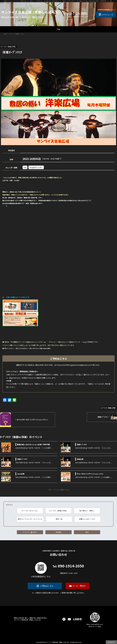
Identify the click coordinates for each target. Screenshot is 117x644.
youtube (69, 619)
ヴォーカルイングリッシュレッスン (90, 474)
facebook (64, 619)
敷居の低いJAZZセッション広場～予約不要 (33, 444)
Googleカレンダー (36, 167)
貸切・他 (59, 519)
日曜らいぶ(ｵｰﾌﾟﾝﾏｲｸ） (87, 519)
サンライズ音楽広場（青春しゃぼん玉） (31, 12)
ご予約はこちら (47, 586)
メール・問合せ (79, 586)
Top (58, 29)
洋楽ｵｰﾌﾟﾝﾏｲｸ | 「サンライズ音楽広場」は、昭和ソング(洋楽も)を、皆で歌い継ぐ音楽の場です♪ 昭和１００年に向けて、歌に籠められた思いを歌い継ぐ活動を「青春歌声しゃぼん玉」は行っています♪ (57, 1)
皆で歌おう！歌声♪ (87, 511)
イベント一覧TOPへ (30, 532)
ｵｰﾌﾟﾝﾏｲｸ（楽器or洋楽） (59, 511)
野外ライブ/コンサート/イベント (30, 519)
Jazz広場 (21, 474)
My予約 (58, 532)
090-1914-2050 (77, 14)
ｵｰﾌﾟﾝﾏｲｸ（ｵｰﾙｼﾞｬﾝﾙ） (30, 511)
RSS (87, 532)
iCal (25, 167)
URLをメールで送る (95, 626)
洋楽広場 (80, 459)
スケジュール (108, 15)
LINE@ (77, 619)
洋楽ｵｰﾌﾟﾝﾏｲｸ (82, 444)
